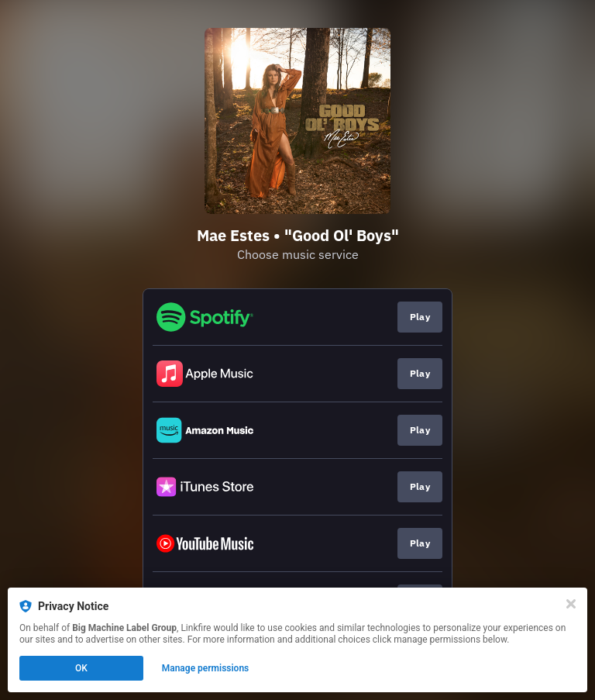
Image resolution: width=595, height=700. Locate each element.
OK (81, 668)
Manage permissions (206, 668)
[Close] (571, 604)
